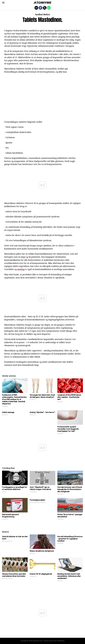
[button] (3, 3)
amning (21, 269)
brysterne (14, 43)
